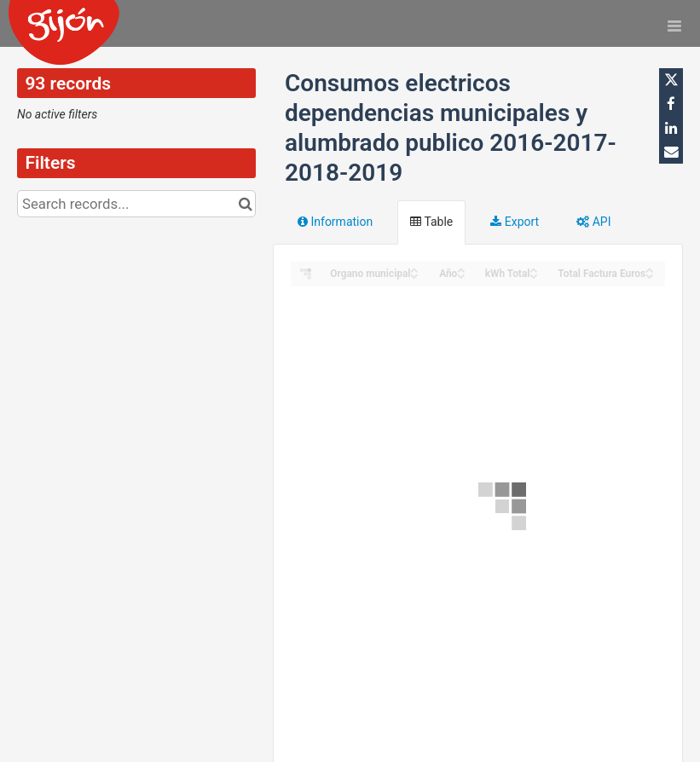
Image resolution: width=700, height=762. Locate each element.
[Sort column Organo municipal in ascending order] (414, 269)
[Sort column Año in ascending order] (461, 269)
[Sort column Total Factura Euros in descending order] (650, 275)
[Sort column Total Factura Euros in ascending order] (650, 269)
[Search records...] (136, 204)
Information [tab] (335, 222)
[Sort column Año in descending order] (461, 275)
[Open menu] (674, 26)
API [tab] (593, 222)
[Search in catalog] (245, 204)
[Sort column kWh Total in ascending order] (534, 269)
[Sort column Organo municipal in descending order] (414, 275)
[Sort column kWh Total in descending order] (534, 275)
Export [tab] (515, 222)
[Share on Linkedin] (671, 128)
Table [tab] (431, 222)
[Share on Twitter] (671, 80)
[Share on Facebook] (671, 104)
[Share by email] (671, 152)
